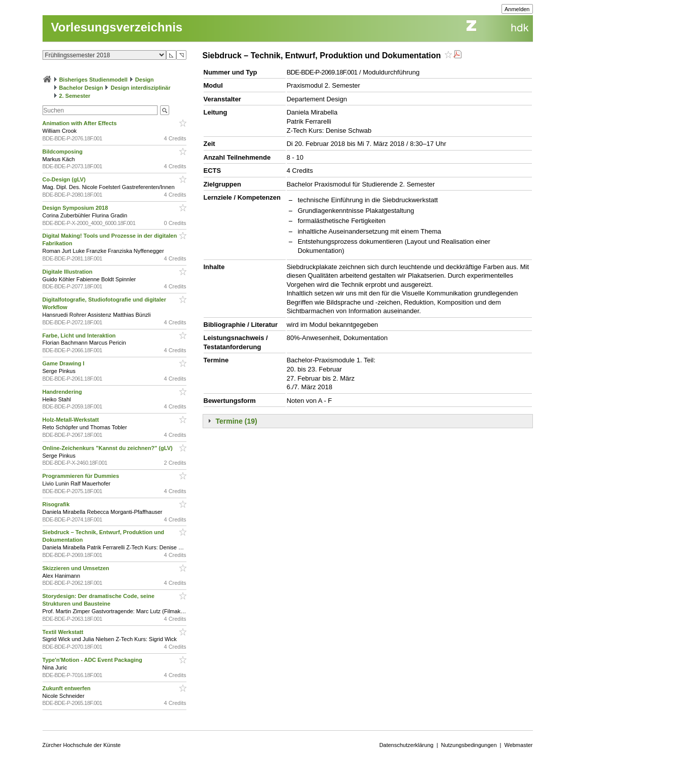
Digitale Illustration (68, 272)
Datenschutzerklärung (407, 745)
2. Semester (75, 96)
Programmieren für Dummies (82, 476)
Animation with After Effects (81, 123)
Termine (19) (237, 421)
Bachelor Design (81, 88)
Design (145, 80)
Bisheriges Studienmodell (93, 80)
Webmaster (518, 745)
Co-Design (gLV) (65, 179)
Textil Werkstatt (64, 632)
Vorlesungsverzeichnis (117, 27)
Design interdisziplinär (141, 88)
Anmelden (517, 9)
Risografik (57, 504)
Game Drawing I (64, 363)
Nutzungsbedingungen (469, 745)
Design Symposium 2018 (76, 208)
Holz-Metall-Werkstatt (72, 420)
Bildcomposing (64, 152)
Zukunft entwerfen (67, 688)
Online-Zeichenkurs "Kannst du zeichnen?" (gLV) (108, 448)
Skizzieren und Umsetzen (77, 568)
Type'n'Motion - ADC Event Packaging (93, 660)
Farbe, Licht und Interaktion (80, 335)
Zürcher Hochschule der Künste (82, 745)
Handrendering (63, 392)
